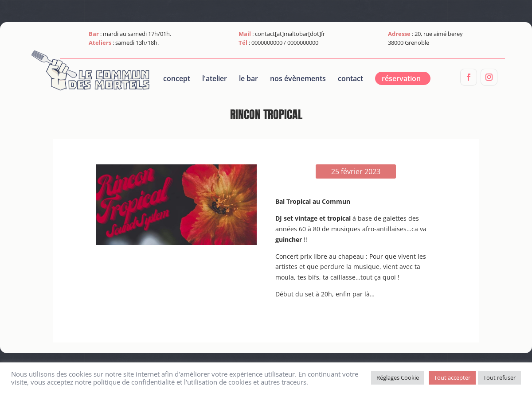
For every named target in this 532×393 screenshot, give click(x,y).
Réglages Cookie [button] (398, 377)
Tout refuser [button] (499, 377)
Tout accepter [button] (452, 377)
